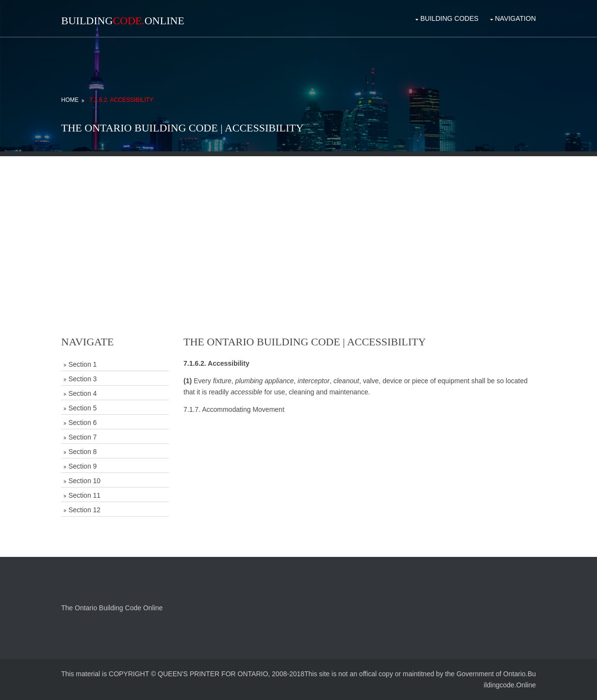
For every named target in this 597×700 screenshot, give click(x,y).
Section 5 (83, 408)
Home (70, 100)
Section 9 (83, 466)
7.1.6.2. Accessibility (121, 100)
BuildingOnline (123, 21)
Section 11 (84, 495)
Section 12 (84, 510)
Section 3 (83, 379)
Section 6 (83, 423)
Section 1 (83, 364)
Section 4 (83, 393)
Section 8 (83, 452)
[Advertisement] (298, 224)
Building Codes (449, 18)
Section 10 (84, 481)
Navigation (515, 18)
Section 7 (83, 437)
